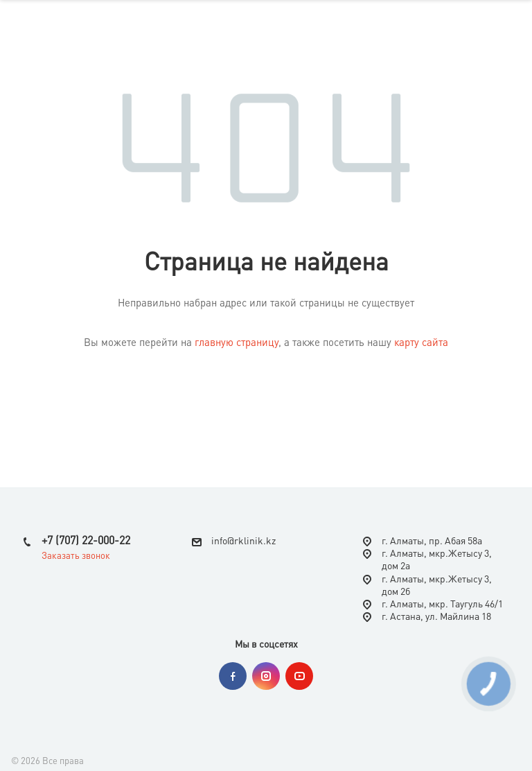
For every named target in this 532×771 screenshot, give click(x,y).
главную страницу (237, 344)
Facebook (233, 676)
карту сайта (421, 344)
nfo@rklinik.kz (245, 542)
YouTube (299, 676)
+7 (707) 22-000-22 (86, 542)
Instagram (266, 676)
